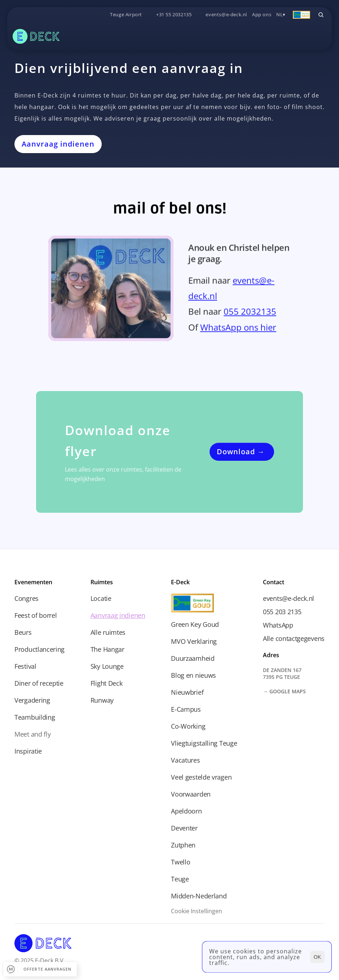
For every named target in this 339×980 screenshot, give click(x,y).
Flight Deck (107, 683)
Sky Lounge (107, 666)
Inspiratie (28, 751)
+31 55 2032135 (174, 14)
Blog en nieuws (193, 675)
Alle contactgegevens (294, 638)
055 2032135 (250, 314)
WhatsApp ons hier (238, 329)
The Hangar (107, 649)
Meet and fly (32, 734)
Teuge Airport (126, 14)
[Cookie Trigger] (197, 911)
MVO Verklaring (194, 641)
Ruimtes (102, 582)
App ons (262, 14)
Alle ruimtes (108, 632)
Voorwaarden (191, 794)
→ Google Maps (284, 691)
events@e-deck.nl (226, 14)
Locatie (101, 598)
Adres (271, 655)
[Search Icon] (321, 15)
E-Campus (186, 709)
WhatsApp (278, 625)
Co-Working (188, 726)
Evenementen (33, 582)
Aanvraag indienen (118, 615)
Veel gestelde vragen (201, 777)
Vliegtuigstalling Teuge (204, 743)
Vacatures (185, 760)
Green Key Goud (195, 624)
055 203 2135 (282, 612)
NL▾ (281, 14)
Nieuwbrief (187, 692)
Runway (102, 700)
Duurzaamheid (193, 658)
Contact (274, 582)
